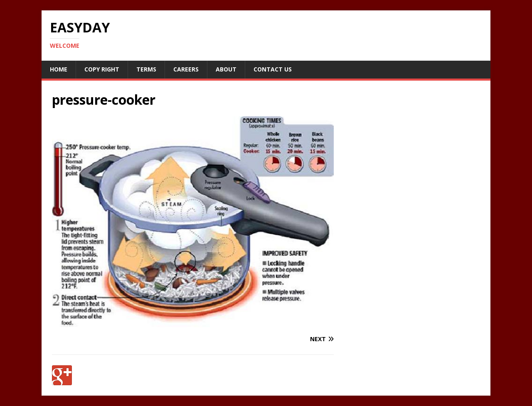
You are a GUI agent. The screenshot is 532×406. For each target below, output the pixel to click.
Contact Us (273, 69)
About (226, 69)
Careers (186, 69)
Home (59, 69)
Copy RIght (102, 69)
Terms (146, 69)
